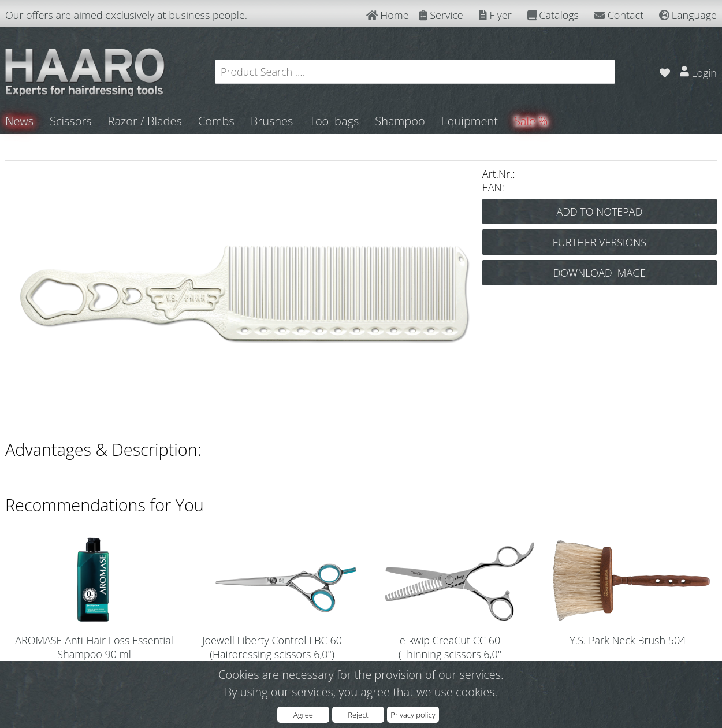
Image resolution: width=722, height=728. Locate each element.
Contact (619, 15)
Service (441, 15)
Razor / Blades (145, 121)
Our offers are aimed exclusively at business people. (126, 15)
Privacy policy (413, 715)
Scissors (70, 121)
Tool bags (334, 121)
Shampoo (400, 121)
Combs (216, 121)
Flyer (495, 15)
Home (388, 15)
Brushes (272, 121)
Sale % (531, 121)
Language (688, 15)
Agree (303, 715)
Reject (358, 715)
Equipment (470, 121)
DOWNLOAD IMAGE (600, 273)
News (19, 121)
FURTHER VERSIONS (600, 242)
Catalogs (553, 15)
